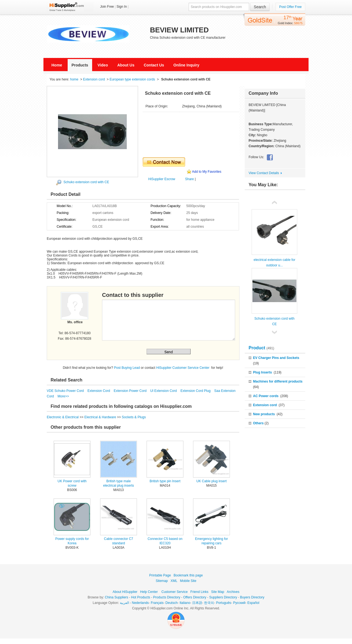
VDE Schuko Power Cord (66, 391)
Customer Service (174, 592)
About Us (126, 65)
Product (258, 348)
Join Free (107, 7)
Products (80, 65)
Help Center (149, 592)
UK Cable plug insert (211, 481)
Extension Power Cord (130, 391)
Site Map (218, 592)
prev (274, 203)
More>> (63, 396)
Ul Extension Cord (164, 391)
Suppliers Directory (223, 597)
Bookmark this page (188, 575)
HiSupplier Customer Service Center (183, 368)
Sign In (122, 7)
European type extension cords (132, 79)
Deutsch (172, 603)
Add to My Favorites (207, 172)
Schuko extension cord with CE (86, 182)
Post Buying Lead (127, 368)
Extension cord (94, 79)
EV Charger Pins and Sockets (276, 358)
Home (57, 65)
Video (103, 65)
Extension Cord (99, 391)
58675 (298, 23)
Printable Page (160, 575)
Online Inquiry (186, 65)
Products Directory (167, 597)
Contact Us (154, 65)
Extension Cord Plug (196, 391)
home (74, 79)
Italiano (185, 603)
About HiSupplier (125, 592)
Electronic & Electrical (63, 417)
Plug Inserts (262, 372)
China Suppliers (116, 597)
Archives (233, 592)
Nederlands (140, 603)
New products (264, 414)
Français (157, 603)
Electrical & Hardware (101, 417)
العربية (124, 603)
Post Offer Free (290, 7)
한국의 (209, 603)
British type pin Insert (165, 481)
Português (224, 603)
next (274, 332)
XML (174, 581)
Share (189, 179)
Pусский (239, 603)
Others (258, 423)
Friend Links (199, 592)
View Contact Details (264, 173)
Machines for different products (278, 381)
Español (253, 603)
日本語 (197, 603)
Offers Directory (195, 597)
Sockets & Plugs (134, 417)
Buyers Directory (252, 597)
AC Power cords (266, 396)
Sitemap (162, 581)
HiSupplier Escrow (162, 179)
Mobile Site (188, 581)
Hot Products (141, 597)
